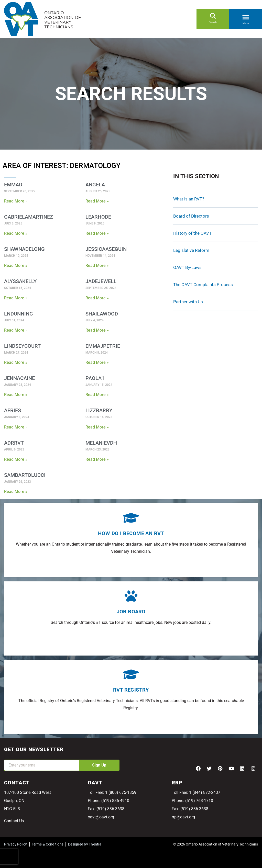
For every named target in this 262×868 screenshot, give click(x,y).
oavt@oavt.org (101, 817)
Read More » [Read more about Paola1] (97, 395)
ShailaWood (102, 314)
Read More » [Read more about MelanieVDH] (97, 459)
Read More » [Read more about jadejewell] (97, 298)
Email (9, 756)
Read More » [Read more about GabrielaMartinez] (16, 233)
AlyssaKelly (20, 281)
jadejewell (101, 281)
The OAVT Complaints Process (203, 285)
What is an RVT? (189, 199)
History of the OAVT (192, 233)
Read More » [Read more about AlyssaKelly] (16, 298)
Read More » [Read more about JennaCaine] (16, 395)
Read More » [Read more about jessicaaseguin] (97, 266)
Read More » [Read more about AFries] (16, 427)
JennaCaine (19, 378)
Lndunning (19, 314)
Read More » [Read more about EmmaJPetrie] (97, 362)
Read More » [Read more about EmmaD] (16, 201)
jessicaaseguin (106, 249)
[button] (246, 16)
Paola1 (95, 378)
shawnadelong (24, 249)
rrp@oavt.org (183, 817)
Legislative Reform (191, 250)
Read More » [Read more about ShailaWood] (97, 330)
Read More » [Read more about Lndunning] (16, 330)
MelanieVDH (101, 443)
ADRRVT (14, 443)
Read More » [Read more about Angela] (97, 201)
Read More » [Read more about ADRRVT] (16, 459)
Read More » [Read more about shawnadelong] (16, 266)
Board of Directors (191, 216)
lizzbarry (99, 410)
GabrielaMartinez (29, 217)
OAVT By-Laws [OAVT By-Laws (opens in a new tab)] (187, 267)
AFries (13, 410)
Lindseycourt (22, 346)
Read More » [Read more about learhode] (97, 233)
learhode (98, 217)
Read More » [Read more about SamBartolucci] (16, 492)
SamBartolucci (25, 475)
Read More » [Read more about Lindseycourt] (16, 362)
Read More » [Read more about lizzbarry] (97, 427)
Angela (95, 185)
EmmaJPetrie (103, 346)
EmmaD (13, 185)
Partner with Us (188, 302)
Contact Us (14, 821)
